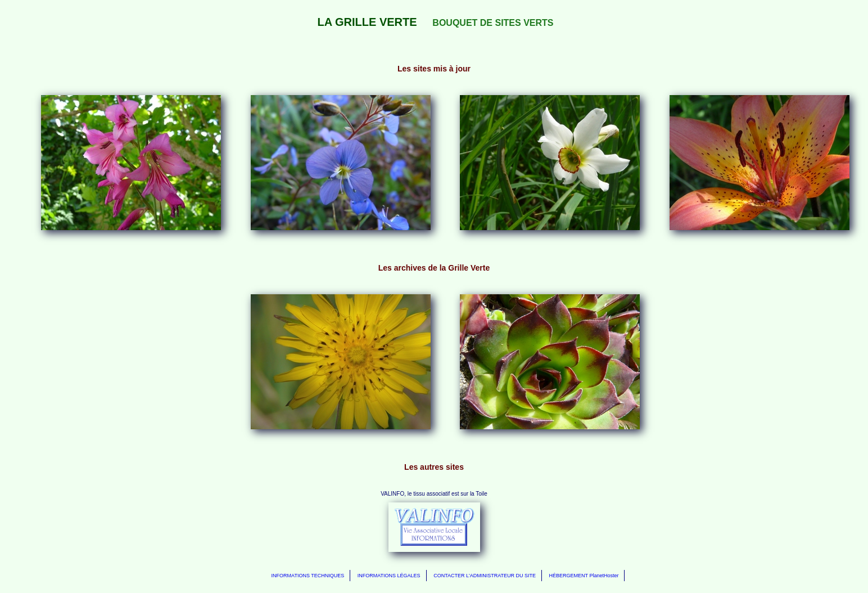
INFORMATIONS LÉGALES (389, 576)
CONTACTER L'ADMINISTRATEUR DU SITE (485, 576)
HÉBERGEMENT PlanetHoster (584, 576)
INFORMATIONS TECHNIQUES (308, 576)
